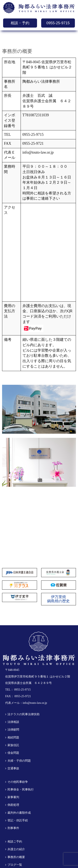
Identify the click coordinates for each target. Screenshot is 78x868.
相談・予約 (20, 23)
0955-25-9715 (58, 23)
